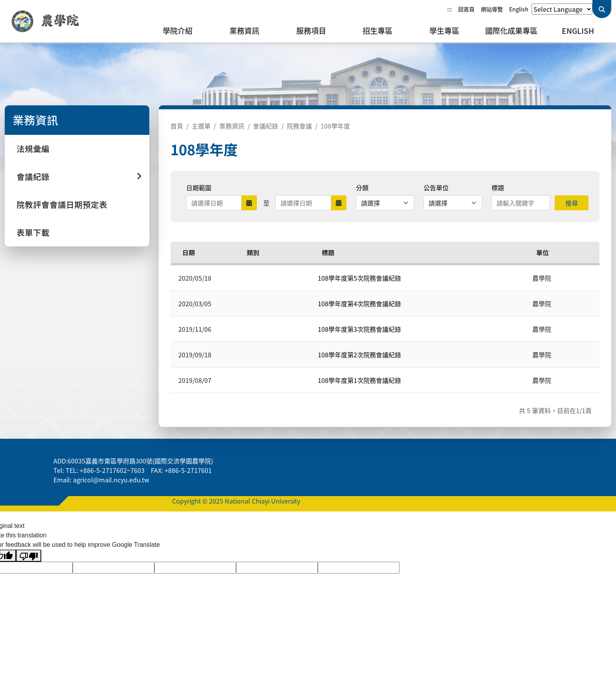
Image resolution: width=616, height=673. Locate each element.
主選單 (201, 126)
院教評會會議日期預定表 (62, 204)
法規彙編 (33, 149)
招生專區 (378, 31)
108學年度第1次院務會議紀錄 (359, 380)
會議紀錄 (266, 126)
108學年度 (335, 126)
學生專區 (444, 31)
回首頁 (466, 9)
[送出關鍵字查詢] (602, 9)
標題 (498, 188)
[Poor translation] (29, 556)
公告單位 (436, 188)
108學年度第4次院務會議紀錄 (359, 303)
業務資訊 (244, 31)
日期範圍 (199, 188)
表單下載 (33, 232)
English (519, 9)
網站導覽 (492, 9)
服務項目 (311, 31)
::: (449, 9)
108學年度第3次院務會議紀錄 (359, 329)
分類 (362, 188)
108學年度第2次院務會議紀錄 (359, 355)
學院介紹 (178, 31)
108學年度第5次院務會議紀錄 (359, 278)
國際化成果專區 (511, 31)
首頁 (177, 126)
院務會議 (299, 126)
